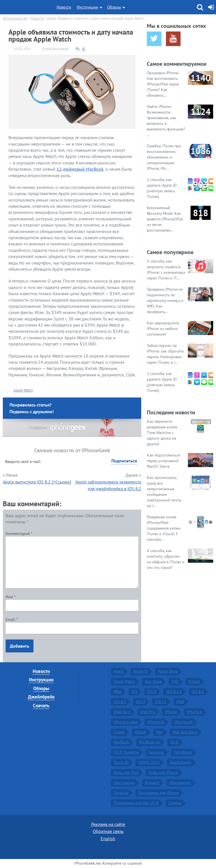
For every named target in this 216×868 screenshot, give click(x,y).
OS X (174, 742)
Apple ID (141, 671)
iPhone (171, 712)
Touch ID (121, 762)
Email (12, 620)
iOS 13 (161, 702)
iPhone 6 (194, 712)
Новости (64, 7)
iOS (134, 691)
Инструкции (87, 7)
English (108, 838)
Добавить (20, 646)
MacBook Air (150, 742)
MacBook (121, 742)
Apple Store (168, 671)
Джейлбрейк (41, 697)
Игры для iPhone (163, 772)
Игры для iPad (126, 772)
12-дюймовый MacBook (80, 169)
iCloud (194, 681)
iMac (118, 691)
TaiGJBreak (183, 752)
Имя (11, 597)
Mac (159, 732)
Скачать (41, 706)
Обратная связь (108, 831)
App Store (153, 681)
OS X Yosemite (126, 752)
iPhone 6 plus (126, 722)
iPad (180, 702)
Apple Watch (23, 390)
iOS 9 (140, 702)
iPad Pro (148, 712)
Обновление (180, 783)
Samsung (156, 752)
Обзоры (114, 7)
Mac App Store (185, 732)
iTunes (119, 732)
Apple (119, 671)
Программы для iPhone (158, 793)
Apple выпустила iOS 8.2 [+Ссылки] (37, 482)
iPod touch (184, 722)
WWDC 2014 (149, 762)
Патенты (121, 793)
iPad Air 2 (122, 712)
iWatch (140, 732)
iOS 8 (152, 691)
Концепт (152, 783)
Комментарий (19, 534)
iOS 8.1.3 (174, 691)
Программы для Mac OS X (136, 803)
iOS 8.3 (120, 702)
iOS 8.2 (198, 691)
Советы (175, 803)
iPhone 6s (156, 722)
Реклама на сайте (108, 824)
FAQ (175, 681)
